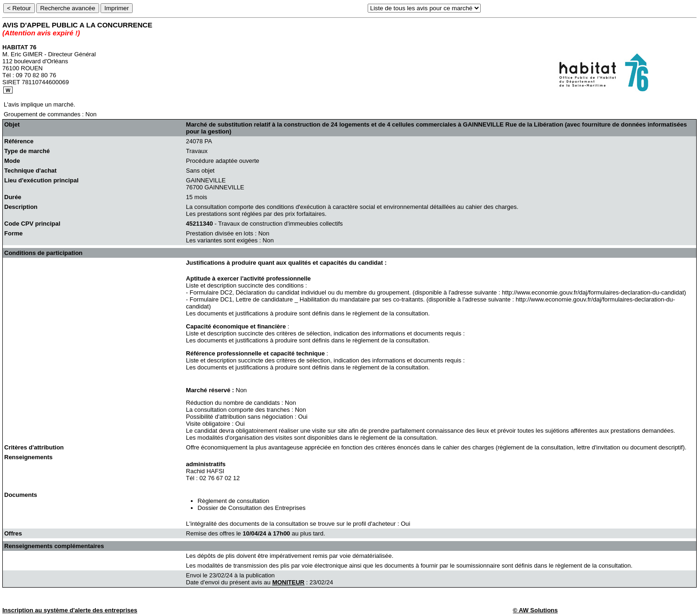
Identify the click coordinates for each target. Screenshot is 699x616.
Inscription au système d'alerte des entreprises (70, 610)
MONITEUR (288, 582)
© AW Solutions (535, 610)
